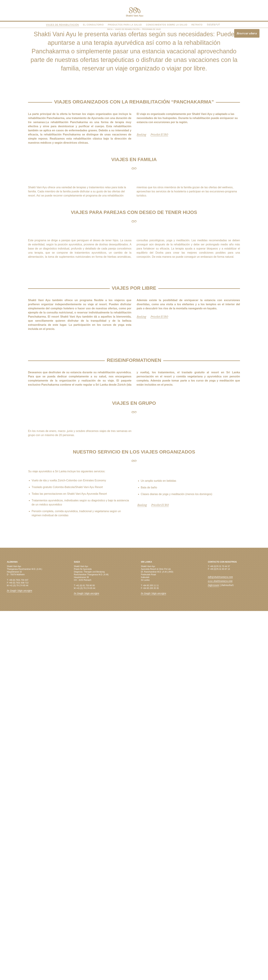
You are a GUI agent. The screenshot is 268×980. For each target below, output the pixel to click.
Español (213, 23)
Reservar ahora (247, 33)
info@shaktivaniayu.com (220, 946)
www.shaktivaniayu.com (220, 950)
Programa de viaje (151, 29)
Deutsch (208, 23)
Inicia (110, 29)
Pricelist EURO (159, 259)
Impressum (213, 954)
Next (231, 345)
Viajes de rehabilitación (127, 29)
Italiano (217, 23)
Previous (37, 345)
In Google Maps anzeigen (19, 960)
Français (215, 23)
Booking (141, 259)
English (211, 23)
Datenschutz (227, 954)
